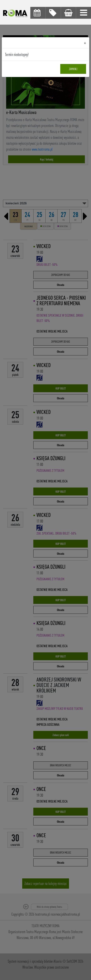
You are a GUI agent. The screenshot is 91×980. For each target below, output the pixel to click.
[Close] (85, 43)
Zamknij (73, 69)
